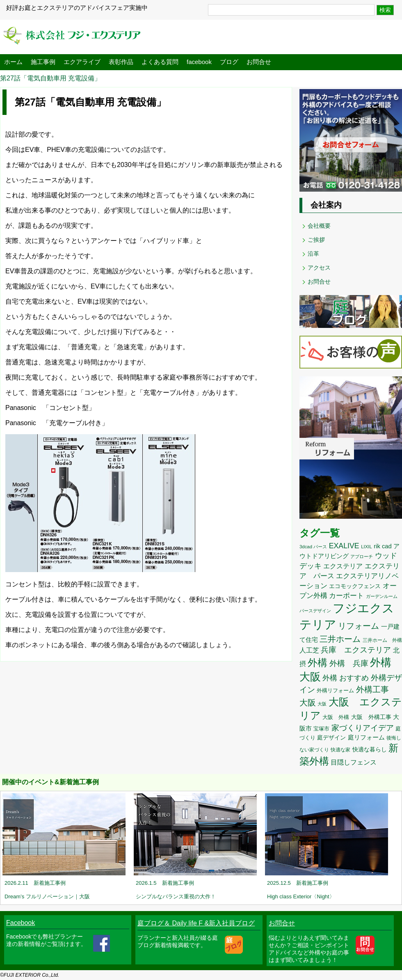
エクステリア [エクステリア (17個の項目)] (343, 566)
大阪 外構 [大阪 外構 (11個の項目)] (336, 717)
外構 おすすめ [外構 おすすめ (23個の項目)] (346, 678)
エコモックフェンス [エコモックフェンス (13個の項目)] (355, 586)
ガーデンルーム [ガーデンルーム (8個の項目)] (382, 596)
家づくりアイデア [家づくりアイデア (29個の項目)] (363, 728)
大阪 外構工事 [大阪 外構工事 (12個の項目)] (371, 717)
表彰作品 (121, 62)
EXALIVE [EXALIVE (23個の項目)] (344, 546)
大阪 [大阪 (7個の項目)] (322, 704)
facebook (199, 62)
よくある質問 (160, 62)
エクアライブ (82, 62)
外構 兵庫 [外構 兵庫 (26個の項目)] (349, 663)
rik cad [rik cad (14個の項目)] (383, 546)
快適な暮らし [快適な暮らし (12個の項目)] (370, 750)
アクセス (319, 268)
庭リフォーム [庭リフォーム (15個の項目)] (366, 737)
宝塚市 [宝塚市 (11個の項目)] (321, 729)
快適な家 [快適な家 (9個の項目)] (340, 750)
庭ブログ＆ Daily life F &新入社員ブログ (196, 923)
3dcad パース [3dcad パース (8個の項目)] (313, 547)
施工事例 (43, 62)
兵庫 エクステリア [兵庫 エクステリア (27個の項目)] (356, 650)
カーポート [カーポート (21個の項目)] (346, 595)
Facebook (21, 923)
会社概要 (319, 226)
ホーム (13, 62)
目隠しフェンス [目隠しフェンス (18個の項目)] (354, 762)
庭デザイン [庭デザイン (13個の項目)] (331, 737)
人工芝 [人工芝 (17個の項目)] (309, 650)
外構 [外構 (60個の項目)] (317, 663)
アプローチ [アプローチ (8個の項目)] (362, 556)
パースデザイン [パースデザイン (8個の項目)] (315, 611)
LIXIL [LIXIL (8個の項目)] (367, 547)
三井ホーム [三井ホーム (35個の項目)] (340, 639)
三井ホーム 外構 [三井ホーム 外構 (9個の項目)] (382, 640)
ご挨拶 (316, 240)
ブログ (229, 62)
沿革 (313, 254)
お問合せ (259, 62)
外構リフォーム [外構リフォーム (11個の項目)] (335, 690)
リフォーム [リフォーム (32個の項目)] (359, 626)
